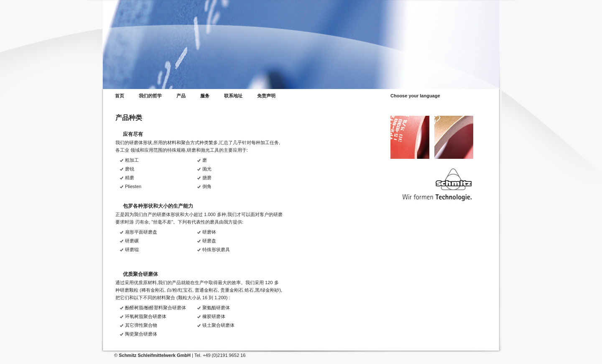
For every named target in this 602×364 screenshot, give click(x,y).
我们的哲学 (150, 96)
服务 (205, 96)
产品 (181, 96)
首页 (120, 96)
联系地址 (233, 96)
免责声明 (266, 96)
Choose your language (415, 96)
